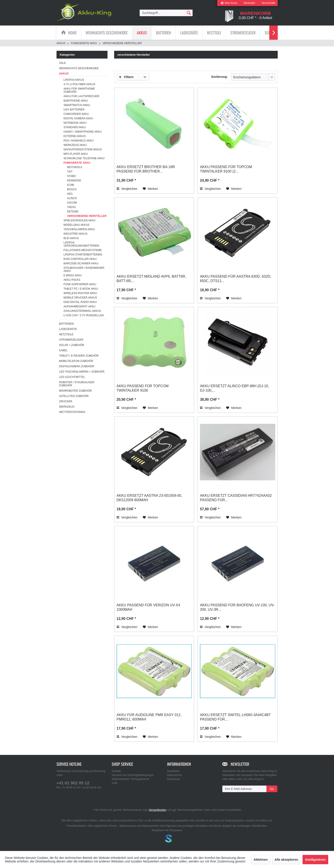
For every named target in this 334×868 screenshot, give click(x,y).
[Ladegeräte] (189, 33)
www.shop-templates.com (167, 839)
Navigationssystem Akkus (83, 149)
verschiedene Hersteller (87, 216)
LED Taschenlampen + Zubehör (82, 372)
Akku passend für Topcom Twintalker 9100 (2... (226, 169)
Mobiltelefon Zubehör (76, 361)
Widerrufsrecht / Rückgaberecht (130, 779)
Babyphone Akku (76, 101)
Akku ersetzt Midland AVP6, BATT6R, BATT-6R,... (151, 279)
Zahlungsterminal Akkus (82, 311)
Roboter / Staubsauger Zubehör (77, 384)
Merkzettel (249, 3)
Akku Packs (72, 280)
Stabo (72, 176)
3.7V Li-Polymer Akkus (79, 84)
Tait (70, 172)
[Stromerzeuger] (243, 33)
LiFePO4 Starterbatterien (83, 255)
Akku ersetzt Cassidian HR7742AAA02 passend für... (236, 498)
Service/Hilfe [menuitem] (269, 3)
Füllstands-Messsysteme (83, 250)
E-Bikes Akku (73, 275)
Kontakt (116, 771)
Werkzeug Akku (75, 145)
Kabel (63, 350)
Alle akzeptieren (286, 860)
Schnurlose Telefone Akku (84, 158)
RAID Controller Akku (80, 259)
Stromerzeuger (71, 340)
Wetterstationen (72, 412)
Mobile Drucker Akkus (80, 298)
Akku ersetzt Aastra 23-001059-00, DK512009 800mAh (149, 498)
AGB (114, 783)
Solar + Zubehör (72, 345)
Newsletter (173, 771)
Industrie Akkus (76, 234)
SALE (63, 63)
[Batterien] (164, 33)
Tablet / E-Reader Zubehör (79, 356)
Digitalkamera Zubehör (77, 366)
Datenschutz (175, 775)
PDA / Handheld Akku (79, 141)
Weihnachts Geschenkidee (79, 68)
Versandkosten (157, 810)
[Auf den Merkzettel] (150, 189)
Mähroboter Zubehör (76, 391)
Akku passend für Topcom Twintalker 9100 (143, 388)
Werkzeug (67, 407)
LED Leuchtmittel (72, 377)
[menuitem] (229, 3)
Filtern (126, 77)
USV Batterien (74, 110)
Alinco (72, 198)
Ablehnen (261, 860)
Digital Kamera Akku (78, 118)
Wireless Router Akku (80, 293)
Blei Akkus (71, 238)
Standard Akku (75, 127)
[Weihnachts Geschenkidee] (107, 33)
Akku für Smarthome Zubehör (79, 90)
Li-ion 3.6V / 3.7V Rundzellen (84, 315)
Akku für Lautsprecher (81, 96)
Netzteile (66, 334)
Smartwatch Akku (77, 105)
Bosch (72, 189)
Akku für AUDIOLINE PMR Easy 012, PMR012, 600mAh (149, 717)
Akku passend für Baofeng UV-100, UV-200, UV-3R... (237, 607)
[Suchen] (189, 13)
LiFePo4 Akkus (74, 80)
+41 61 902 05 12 (73, 783)
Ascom (72, 203)
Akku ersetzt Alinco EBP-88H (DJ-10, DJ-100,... (234, 388)
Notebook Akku (75, 123)
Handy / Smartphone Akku (83, 132)
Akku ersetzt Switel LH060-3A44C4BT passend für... (235, 717)
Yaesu (72, 207)
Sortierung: (219, 77)
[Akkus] (142, 33)
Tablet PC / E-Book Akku (81, 289)
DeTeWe (73, 212)
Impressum (174, 779)
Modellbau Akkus (77, 225)
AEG (70, 194)
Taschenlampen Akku (79, 229)
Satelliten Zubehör (74, 396)
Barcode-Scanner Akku (81, 263)
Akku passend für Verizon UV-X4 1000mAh (148, 607)
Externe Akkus (75, 136)
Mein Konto (229, 3)
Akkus (64, 74)
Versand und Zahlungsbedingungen (133, 775)
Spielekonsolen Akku (80, 220)
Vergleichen (127, 189)
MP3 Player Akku (76, 154)
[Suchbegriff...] (166, 13)
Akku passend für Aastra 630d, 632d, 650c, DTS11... (236, 279)
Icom (71, 185)
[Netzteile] (214, 33)
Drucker (66, 401)
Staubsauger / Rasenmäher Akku (84, 269)
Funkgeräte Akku (77, 163)
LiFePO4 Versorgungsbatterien (81, 244)
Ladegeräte (68, 329)
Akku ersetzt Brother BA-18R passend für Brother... (146, 169)
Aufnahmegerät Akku (80, 306)
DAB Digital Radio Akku (80, 302)
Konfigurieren (315, 860)
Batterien (66, 324)
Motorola (75, 167)
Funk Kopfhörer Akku (80, 284)
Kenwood (74, 181)
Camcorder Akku (76, 114)
